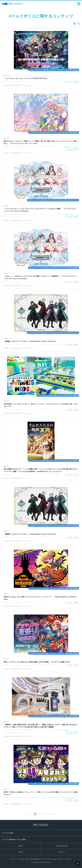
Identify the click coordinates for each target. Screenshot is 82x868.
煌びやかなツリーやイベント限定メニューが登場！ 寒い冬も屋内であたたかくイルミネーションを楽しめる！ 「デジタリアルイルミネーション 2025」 (41, 142)
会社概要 (20, 852)
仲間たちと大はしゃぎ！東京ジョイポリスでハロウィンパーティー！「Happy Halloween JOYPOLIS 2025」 (40, 598)
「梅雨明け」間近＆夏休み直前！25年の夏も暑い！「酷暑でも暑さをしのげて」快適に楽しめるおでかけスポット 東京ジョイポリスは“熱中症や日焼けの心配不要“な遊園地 (41, 726)
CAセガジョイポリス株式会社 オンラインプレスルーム (18, 85)
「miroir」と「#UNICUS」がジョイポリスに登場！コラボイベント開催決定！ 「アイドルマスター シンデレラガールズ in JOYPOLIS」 (40, 277)
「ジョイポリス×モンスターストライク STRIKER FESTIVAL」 (26, 78)
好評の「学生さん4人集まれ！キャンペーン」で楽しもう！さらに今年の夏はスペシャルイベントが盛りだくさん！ (41, 793)
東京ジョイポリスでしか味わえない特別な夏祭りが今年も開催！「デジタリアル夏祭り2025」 (37, 662)
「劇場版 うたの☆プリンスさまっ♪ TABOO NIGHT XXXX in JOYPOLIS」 (30, 341)
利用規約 (20, 846)
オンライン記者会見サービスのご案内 (14, 839)
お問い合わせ (61, 852)
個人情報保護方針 (61, 846)
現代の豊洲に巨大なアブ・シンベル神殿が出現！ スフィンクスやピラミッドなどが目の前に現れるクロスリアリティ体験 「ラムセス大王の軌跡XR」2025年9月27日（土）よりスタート (41, 470)
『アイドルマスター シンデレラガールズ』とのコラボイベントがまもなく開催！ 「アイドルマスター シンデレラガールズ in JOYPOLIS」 (40, 210)
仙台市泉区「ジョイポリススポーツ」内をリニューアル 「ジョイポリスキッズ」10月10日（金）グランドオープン (41, 405)
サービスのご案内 (8, 833)
